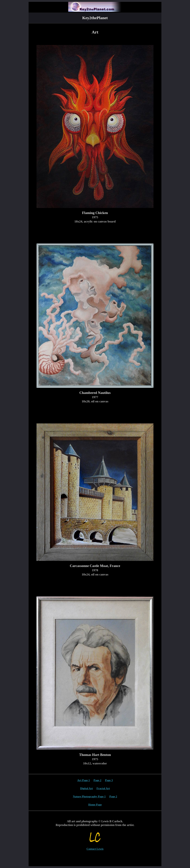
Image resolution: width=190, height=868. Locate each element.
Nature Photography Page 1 (89, 796)
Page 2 (97, 780)
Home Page (95, 805)
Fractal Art (103, 788)
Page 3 (109, 780)
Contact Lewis (95, 849)
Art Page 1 (84, 780)
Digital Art (87, 788)
